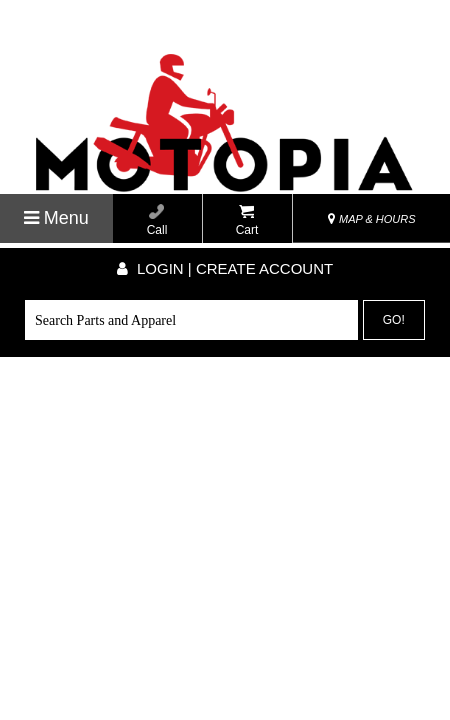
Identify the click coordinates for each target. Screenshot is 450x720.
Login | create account (225, 268)
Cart (247, 220)
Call (157, 220)
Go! (394, 320)
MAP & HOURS (372, 219)
